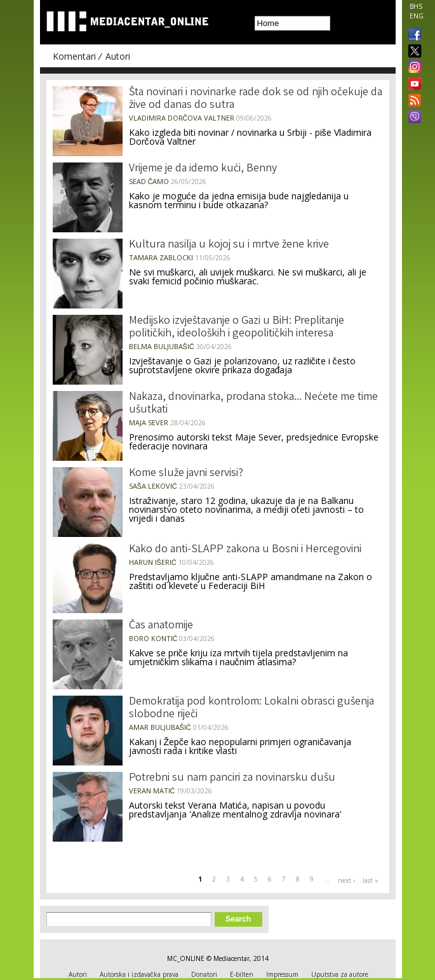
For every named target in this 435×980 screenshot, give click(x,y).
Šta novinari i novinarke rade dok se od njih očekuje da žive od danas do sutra (256, 99)
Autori (118, 56)
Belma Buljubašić (162, 346)
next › (346, 880)
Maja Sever (149, 422)
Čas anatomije (161, 626)
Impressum (282, 974)
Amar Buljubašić (160, 727)
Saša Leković (153, 486)
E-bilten (242, 974)
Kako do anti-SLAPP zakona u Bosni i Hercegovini (245, 550)
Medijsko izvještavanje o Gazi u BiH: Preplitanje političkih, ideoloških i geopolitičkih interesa (237, 328)
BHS (416, 6)
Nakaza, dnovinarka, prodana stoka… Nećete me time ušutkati (253, 404)
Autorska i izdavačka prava (139, 974)
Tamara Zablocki (161, 257)
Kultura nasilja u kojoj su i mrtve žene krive (229, 245)
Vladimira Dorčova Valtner (182, 118)
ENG (417, 16)
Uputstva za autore (340, 974)
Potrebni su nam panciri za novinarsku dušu (232, 778)
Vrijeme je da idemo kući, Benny (203, 169)
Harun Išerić (153, 562)
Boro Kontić (153, 638)
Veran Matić (152, 791)
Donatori (204, 974)
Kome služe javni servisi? (186, 473)
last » (371, 880)
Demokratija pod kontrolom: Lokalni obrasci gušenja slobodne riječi (251, 708)
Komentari (74, 56)
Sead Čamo (149, 181)
